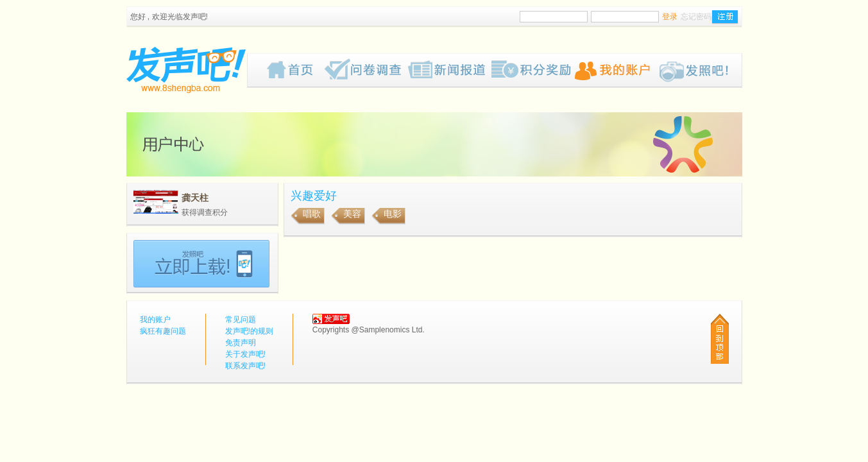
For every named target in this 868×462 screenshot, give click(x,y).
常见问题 (241, 320)
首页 (296, 71)
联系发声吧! (245, 366)
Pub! (700, 71)
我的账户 (617, 71)
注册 (725, 17)
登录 (670, 17)
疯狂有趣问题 (366, 71)
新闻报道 (450, 71)
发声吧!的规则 (249, 331)
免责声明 (241, 343)
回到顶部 (720, 339)
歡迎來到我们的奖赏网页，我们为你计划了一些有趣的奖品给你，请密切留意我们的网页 (533, 71)
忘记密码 (696, 17)
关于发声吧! (245, 354)
